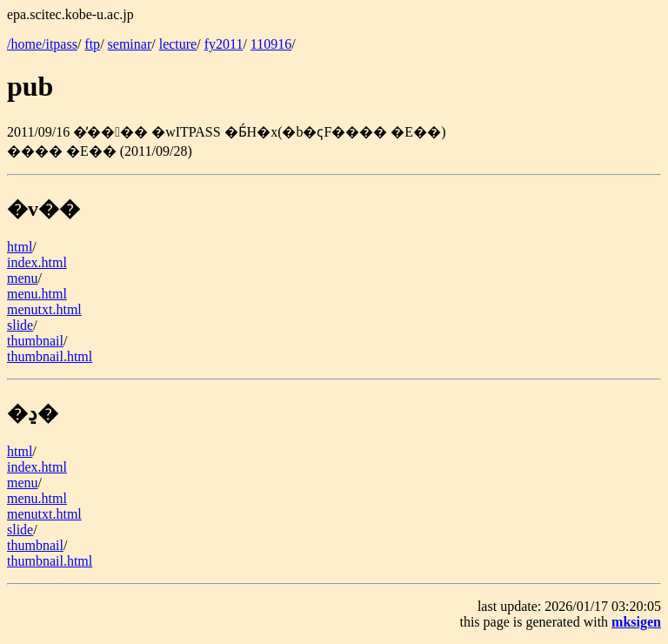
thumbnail (35, 341)
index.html (37, 262)
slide (20, 325)
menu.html (37, 294)
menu (23, 278)
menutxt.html (44, 309)
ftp (92, 44)
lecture (178, 44)
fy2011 (224, 44)
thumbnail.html (50, 356)
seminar (130, 44)
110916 (271, 44)
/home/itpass (42, 44)
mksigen (636, 622)
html (20, 247)
